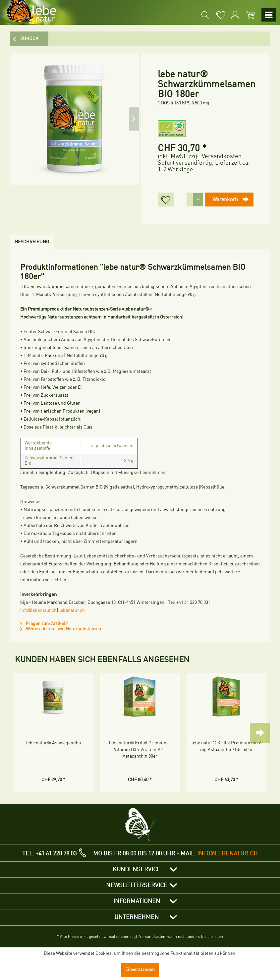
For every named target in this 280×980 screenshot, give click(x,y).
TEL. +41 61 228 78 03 (49, 853)
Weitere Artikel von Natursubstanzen (61, 629)
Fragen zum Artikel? (44, 624)
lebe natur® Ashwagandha (54, 743)
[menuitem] (204, 15)
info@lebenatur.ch (38, 610)
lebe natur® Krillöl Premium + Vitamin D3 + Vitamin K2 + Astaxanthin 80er (140, 749)
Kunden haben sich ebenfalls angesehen (102, 660)
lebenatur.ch (72, 610)
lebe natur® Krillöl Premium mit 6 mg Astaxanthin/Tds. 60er (226, 746)
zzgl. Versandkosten (215, 156)
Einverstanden (140, 970)
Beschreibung (32, 242)
